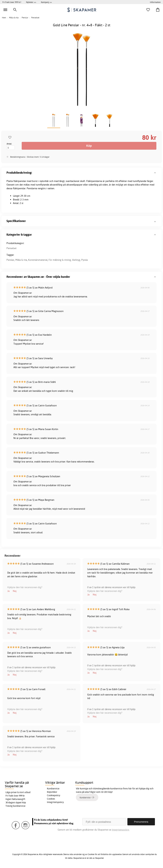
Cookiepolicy (54, 795)
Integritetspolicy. (121, 830)
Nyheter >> (31, 2)
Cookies (51, 799)
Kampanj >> (46, 2)
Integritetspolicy (55, 802)
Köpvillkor (52, 792)
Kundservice (53, 789)
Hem (4, 18)
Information (155, 2)
